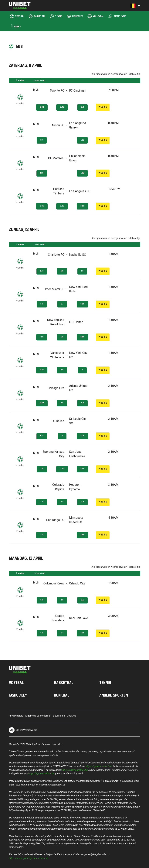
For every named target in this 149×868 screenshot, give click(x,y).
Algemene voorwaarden (38, 716)
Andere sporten (114, 695)
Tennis (105, 682)
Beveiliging (59, 716)
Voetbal (16, 682)
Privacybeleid (16, 716)
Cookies (71, 716)
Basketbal (64, 682)
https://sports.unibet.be (41, 773)
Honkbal (62, 695)
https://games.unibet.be (99, 766)
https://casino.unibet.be (74, 770)
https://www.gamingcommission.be (29, 858)
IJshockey (18, 695)
